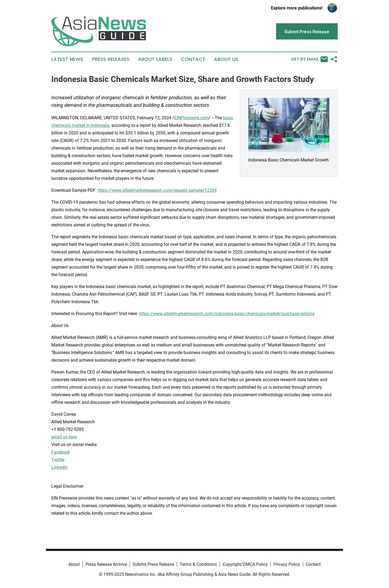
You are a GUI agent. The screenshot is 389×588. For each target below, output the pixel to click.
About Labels (155, 59)
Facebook (61, 452)
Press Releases (111, 59)
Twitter (58, 460)
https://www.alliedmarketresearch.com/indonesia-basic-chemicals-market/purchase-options (227, 314)
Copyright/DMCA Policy (245, 564)
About (74, 564)
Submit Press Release (153, 564)
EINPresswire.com (191, 118)
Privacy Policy (287, 564)
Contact (193, 59)
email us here (64, 437)
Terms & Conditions (198, 564)
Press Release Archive (106, 564)
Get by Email (309, 59)
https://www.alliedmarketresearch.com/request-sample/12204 (157, 190)
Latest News (67, 59)
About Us (226, 59)
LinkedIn (59, 467)
